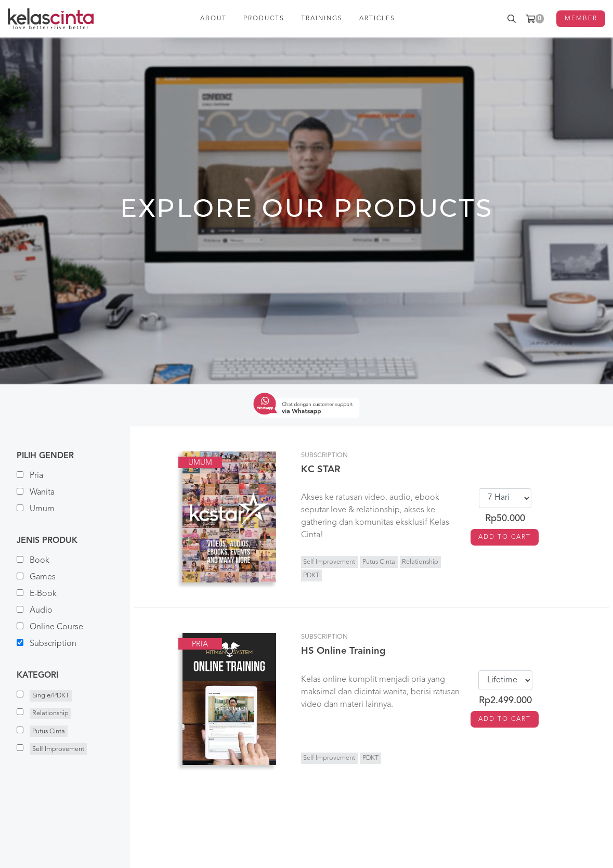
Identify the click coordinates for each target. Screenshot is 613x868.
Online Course (50, 627)
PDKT (311, 575)
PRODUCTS (264, 19)
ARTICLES (377, 19)
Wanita (36, 492)
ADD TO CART (505, 537)
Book (33, 560)
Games (36, 577)
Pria (30, 476)
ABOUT (213, 19)
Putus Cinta (379, 562)
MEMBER (581, 19)
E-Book (37, 594)
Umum (36, 509)
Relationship (420, 562)
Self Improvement (329, 562)
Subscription (47, 644)
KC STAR (321, 470)
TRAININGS (322, 19)
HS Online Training (343, 651)
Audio (35, 610)
